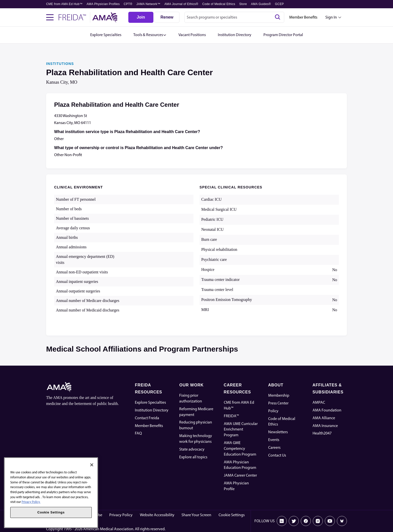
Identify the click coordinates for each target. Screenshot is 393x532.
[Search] (277, 17)
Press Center (278, 403)
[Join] (141, 17)
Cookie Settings (232, 515)
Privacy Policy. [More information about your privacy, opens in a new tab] (31, 502)
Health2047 (322, 433)
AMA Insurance (325, 426)
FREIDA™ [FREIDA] (231, 416)
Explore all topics (193, 457)
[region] (51, 493)
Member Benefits (303, 17)
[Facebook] (306, 521)
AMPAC (319, 402)
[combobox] (234, 17)
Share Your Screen (196, 515)
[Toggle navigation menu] (50, 17)
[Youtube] (330, 521)
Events (274, 440)
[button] (150, 35)
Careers (274, 447)
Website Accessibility (157, 515)
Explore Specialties (150, 402)
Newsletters (278, 432)
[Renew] (167, 17)
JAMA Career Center (240, 475)
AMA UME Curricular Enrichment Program (241, 429)
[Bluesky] (342, 521)
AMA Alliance (324, 418)
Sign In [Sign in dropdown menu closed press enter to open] (331, 17)
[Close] (92, 465)
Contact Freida (147, 418)
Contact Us (277, 455)
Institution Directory (152, 410)
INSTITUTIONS (60, 64)
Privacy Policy (121, 515)
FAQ (138, 433)
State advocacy (192, 449)
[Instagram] (318, 521)
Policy (273, 411)
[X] (294, 521)
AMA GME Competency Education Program (240, 448)
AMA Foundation (327, 410)
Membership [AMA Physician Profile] (279, 395)
